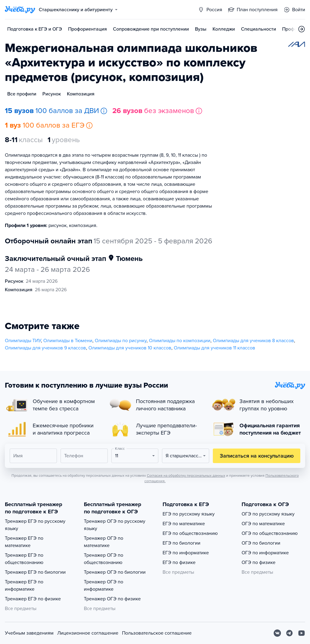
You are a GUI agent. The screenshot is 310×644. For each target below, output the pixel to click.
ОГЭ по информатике (265, 553)
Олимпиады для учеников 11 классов (214, 348)
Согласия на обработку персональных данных (186, 475)
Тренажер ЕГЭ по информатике (24, 586)
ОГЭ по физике (259, 562)
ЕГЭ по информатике (186, 553)
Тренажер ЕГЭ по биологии (35, 572)
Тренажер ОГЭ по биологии (115, 572)
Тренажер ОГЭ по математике (104, 542)
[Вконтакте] (277, 633)
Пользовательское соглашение (157, 633)
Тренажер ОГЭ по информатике (104, 586)
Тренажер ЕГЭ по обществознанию (24, 559)
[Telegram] (289, 633)
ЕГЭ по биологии (181, 543)
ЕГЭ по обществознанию (190, 533)
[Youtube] (302, 633)
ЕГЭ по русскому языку (189, 514)
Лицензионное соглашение (88, 633)
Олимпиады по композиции (180, 341)
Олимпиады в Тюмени (68, 341)
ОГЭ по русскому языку (268, 514)
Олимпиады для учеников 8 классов (253, 341)
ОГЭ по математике (263, 524)
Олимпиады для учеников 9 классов (45, 348)
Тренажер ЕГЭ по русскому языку (35, 525)
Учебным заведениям (29, 633)
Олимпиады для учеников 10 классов (130, 348)
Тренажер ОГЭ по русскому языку (115, 525)
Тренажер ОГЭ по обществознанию (104, 559)
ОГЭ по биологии (261, 543)
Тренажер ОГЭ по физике (112, 599)
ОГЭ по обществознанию (270, 533)
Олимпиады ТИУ (23, 341)
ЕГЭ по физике (179, 562)
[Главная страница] (20, 10)
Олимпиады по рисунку (121, 341)
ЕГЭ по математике (184, 524)
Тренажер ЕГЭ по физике (33, 599)
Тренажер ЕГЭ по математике (24, 542)
